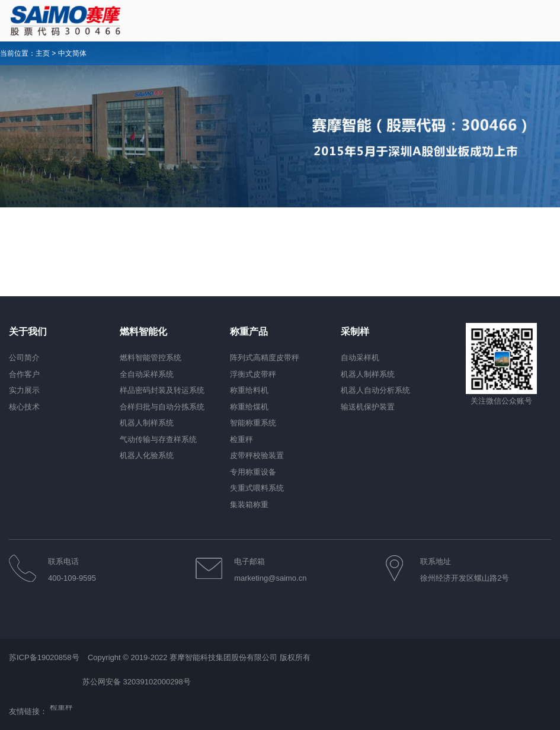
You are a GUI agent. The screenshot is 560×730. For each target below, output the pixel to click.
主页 (43, 53)
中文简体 (72, 53)
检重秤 (61, 708)
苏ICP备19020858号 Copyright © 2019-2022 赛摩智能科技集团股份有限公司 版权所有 (160, 657)
